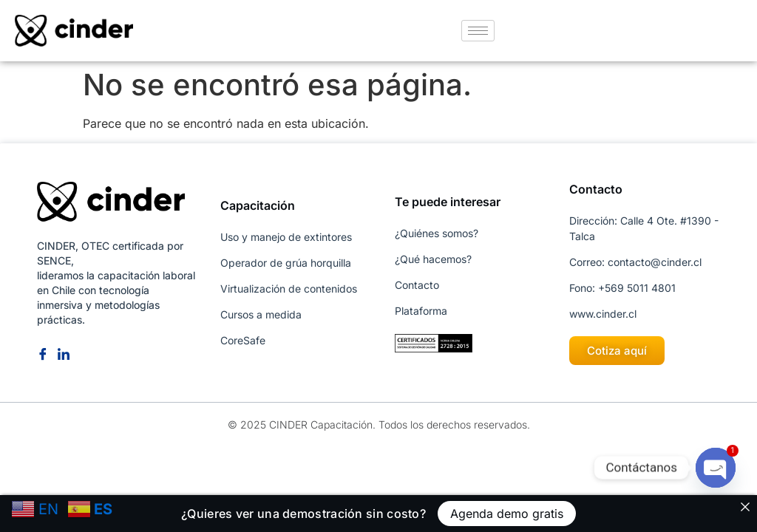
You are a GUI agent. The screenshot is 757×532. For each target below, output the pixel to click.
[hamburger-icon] (478, 31)
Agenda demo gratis (507, 514)
